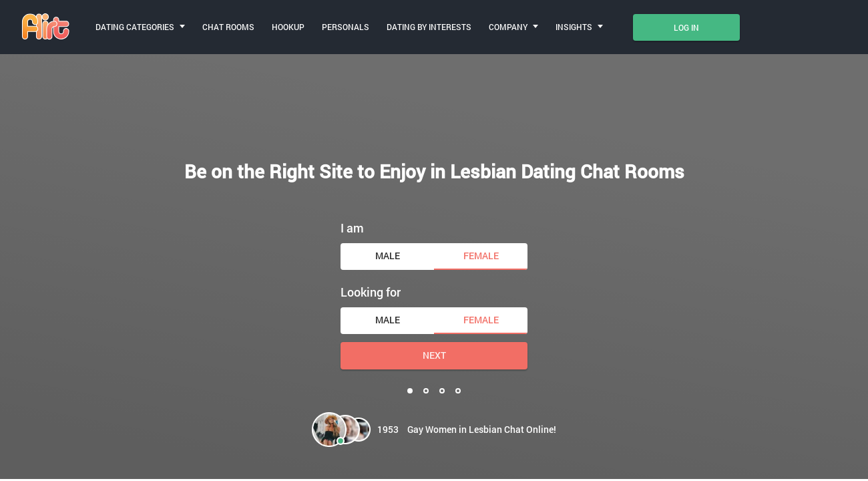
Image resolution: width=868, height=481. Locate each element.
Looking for (371, 292)
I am (352, 228)
